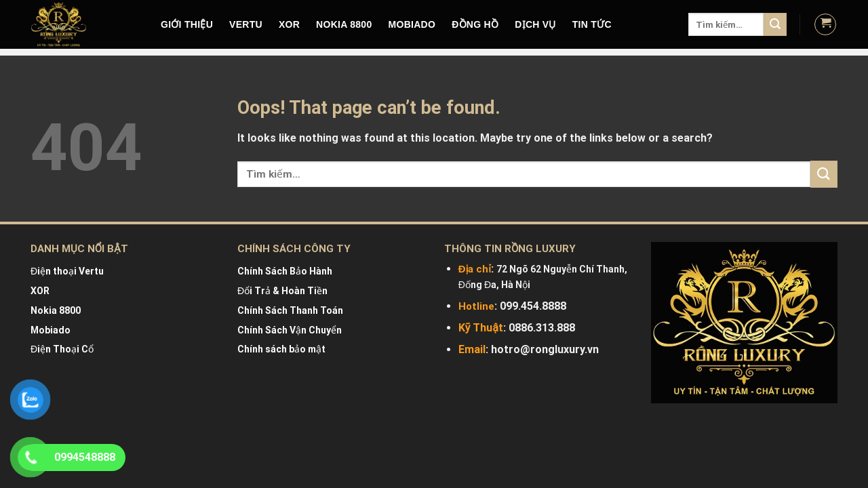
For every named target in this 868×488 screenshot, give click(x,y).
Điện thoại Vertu (67, 271)
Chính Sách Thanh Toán (290, 310)
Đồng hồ (475, 24)
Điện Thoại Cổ (62, 349)
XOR (289, 24)
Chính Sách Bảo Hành (285, 271)
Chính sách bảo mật (281, 349)
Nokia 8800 (56, 310)
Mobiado (51, 330)
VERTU (246, 24)
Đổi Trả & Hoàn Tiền (282, 291)
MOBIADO (412, 24)
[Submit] (775, 24)
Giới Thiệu (187, 24)
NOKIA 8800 (344, 24)
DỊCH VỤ (535, 24)
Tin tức (592, 24)
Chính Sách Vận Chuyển (290, 330)
